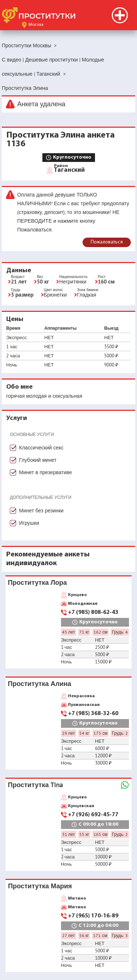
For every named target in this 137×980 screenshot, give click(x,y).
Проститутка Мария (40, 886)
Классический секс (41, 448)
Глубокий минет (38, 460)
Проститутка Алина (40, 684)
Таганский (69, 170)
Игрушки (29, 523)
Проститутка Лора (38, 582)
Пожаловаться (107, 242)
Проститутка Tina (36, 785)
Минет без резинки (41, 511)
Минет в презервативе (45, 472)
